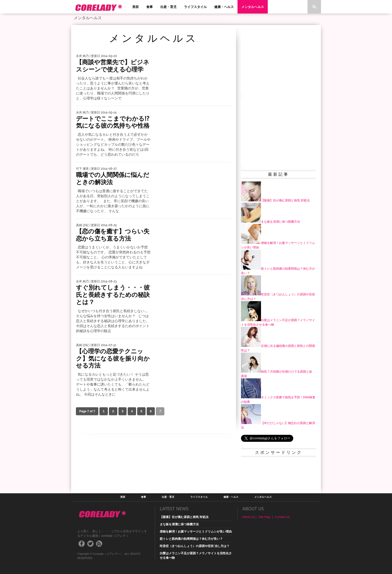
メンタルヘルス (253, 7)
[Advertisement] (278, 61)
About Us (248, 517)
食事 (149, 7)
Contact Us (282, 517)
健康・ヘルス (224, 7)
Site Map (264, 517)
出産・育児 (168, 7)
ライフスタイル (195, 7)
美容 (135, 7)
